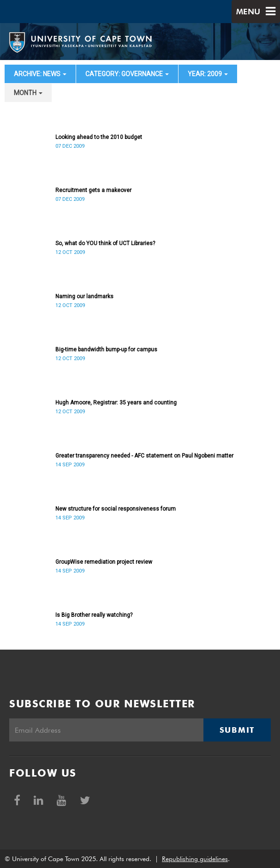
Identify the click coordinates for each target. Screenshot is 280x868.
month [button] (28, 93)
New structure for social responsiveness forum (116, 509)
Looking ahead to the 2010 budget (99, 137)
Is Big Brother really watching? (94, 615)
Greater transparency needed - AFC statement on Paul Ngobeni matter (144, 456)
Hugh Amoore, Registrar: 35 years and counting (116, 403)
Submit (237, 730)
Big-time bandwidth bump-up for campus (106, 350)
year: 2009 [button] (208, 74)
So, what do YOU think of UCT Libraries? (105, 243)
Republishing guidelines (195, 859)
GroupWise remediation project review (104, 562)
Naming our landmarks (84, 296)
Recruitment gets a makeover (93, 190)
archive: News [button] (40, 74)
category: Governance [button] (127, 74)
